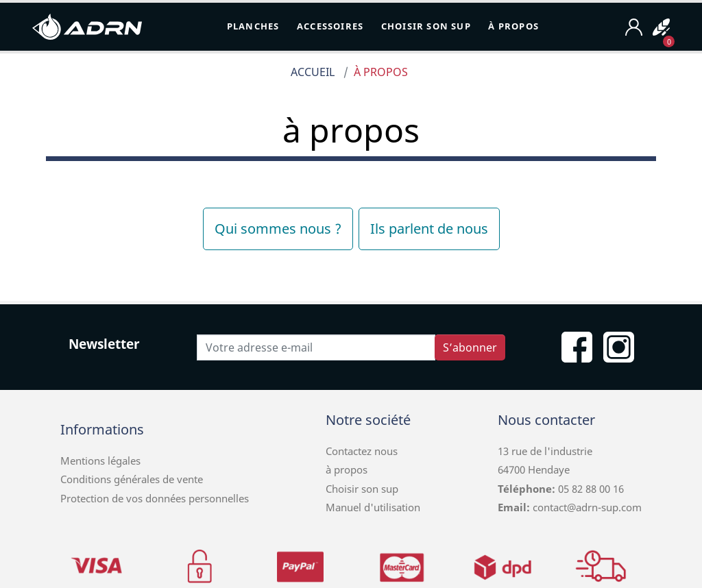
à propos (347, 469)
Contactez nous (362, 451)
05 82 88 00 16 (590, 489)
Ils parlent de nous (429, 229)
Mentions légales (100, 461)
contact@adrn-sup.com (587, 507)
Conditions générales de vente (132, 479)
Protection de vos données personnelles (155, 498)
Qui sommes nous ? (278, 229)
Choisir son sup (362, 489)
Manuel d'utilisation (373, 507)
